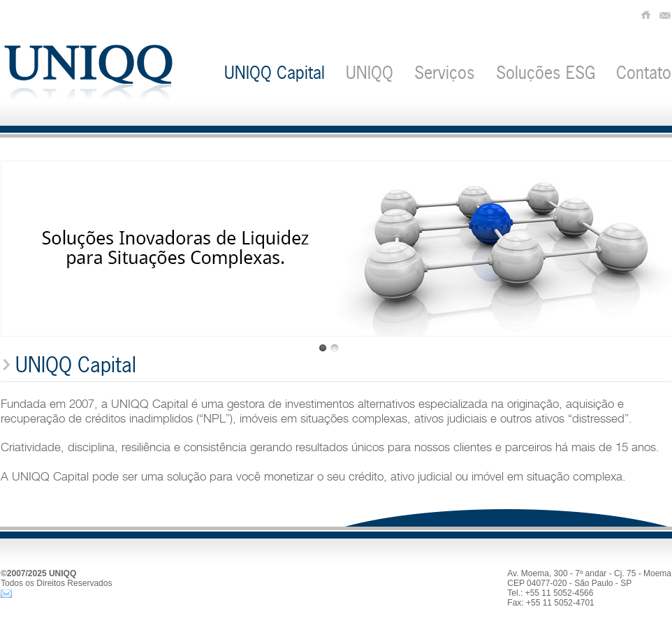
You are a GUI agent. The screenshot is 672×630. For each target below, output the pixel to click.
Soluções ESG (546, 73)
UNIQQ (370, 73)
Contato (644, 73)
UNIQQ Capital (275, 73)
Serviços (445, 73)
